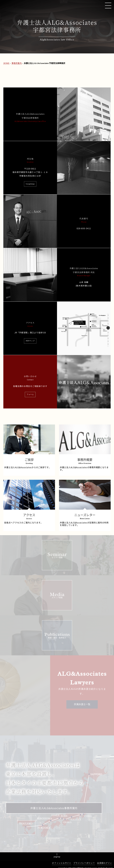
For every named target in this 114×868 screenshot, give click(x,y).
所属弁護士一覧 (82, 704)
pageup (57, 857)
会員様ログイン (105, 863)
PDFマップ (30, 341)
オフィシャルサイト (62, 863)
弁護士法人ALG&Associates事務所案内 (54, 808)
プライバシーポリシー (84, 863)
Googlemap (30, 184)
